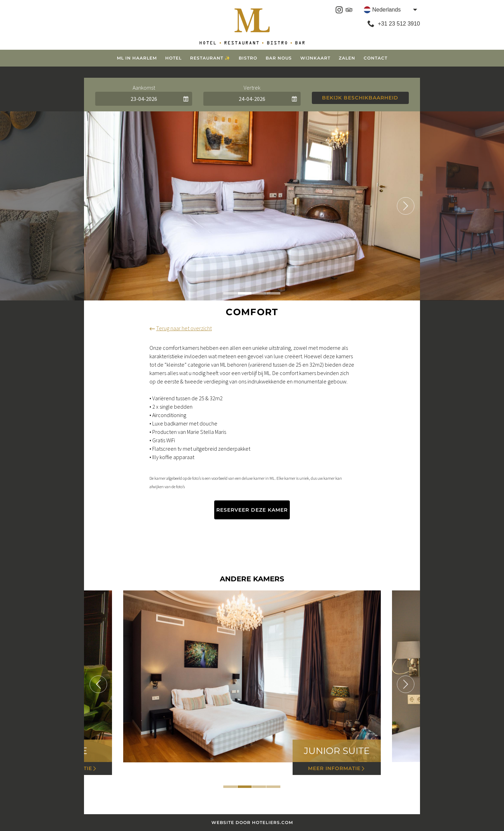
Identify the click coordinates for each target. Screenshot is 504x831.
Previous (98, 206)
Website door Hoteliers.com (252, 822)
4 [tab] (273, 293)
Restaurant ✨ (210, 58)
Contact (376, 58)
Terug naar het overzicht (181, 328)
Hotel (173, 58)
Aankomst (144, 88)
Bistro (248, 58)
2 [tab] (245, 293)
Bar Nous (279, 58)
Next (406, 206)
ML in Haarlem (137, 58)
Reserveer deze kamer (252, 510)
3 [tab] (259, 293)
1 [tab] (230, 293)
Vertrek (252, 88)
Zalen (347, 58)
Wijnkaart (315, 58)
